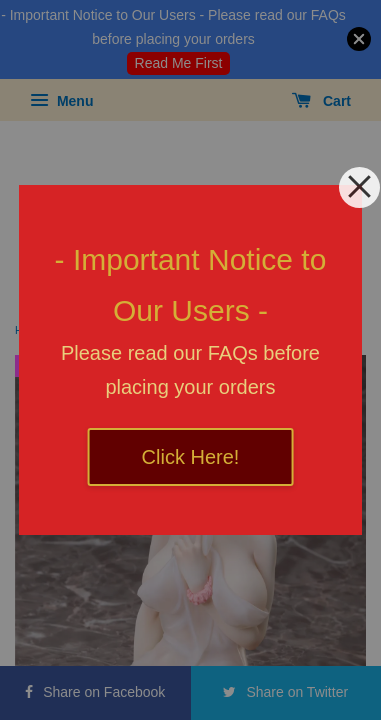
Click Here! (191, 457)
